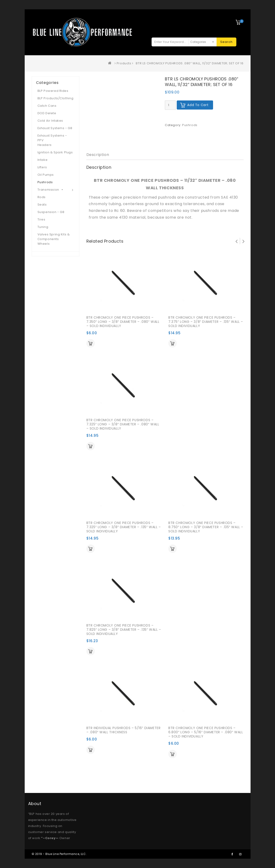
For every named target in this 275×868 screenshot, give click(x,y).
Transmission (51, 190)
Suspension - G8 (51, 212)
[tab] (98, 155)
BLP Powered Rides (53, 91)
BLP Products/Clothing (56, 98)
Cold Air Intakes (50, 121)
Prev (237, 241)
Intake (43, 160)
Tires (41, 219)
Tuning (43, 227)
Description (98, 155)
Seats (42, 205)
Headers (45, 145)
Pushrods (190, 125)
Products (124, 63)
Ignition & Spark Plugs (55, 152)
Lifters (42, 167)
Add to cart (198, 105)
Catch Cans (47, 106)
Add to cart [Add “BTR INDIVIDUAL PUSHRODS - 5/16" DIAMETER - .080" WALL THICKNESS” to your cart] (91, 750)
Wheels (44, 244)
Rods (42, 197)
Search (226, 42)
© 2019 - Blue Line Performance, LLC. (59, 854)
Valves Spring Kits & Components (54, 237)
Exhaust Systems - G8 (55, 128)
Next (244, 241)
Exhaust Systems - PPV (52, 138)
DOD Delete (47, 113)
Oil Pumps (46, 175)
